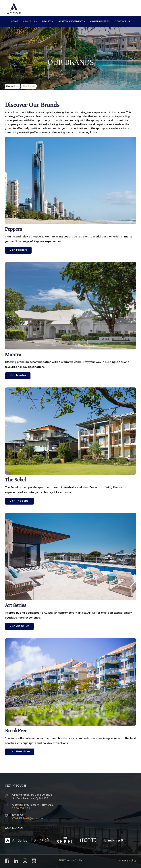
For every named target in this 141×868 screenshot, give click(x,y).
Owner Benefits (100, 21)
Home (14, 21)
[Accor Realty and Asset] (14, 9)
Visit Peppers (18, 250)
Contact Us (122, 21)
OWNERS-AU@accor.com (29, 818)
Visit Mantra (18, 375)
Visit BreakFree (20, 752)
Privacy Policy (127, 861)
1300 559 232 (21, 808)
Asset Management (71, 21)
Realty (47, 21)
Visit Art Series (19, 626)
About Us (29, 21)
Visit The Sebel (19, 501)
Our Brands (29, 86)
